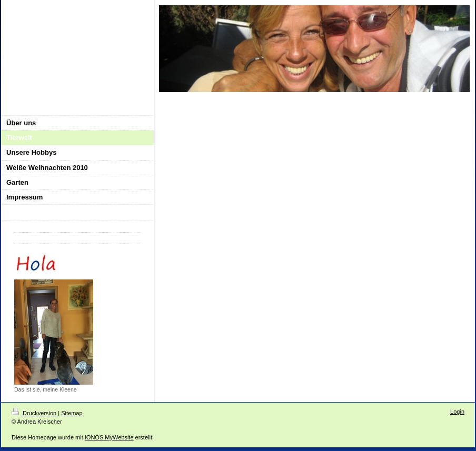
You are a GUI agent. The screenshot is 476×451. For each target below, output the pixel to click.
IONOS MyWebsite (109, 437)
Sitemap (72, 413)
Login (457, 412)
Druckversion (35, 413)
